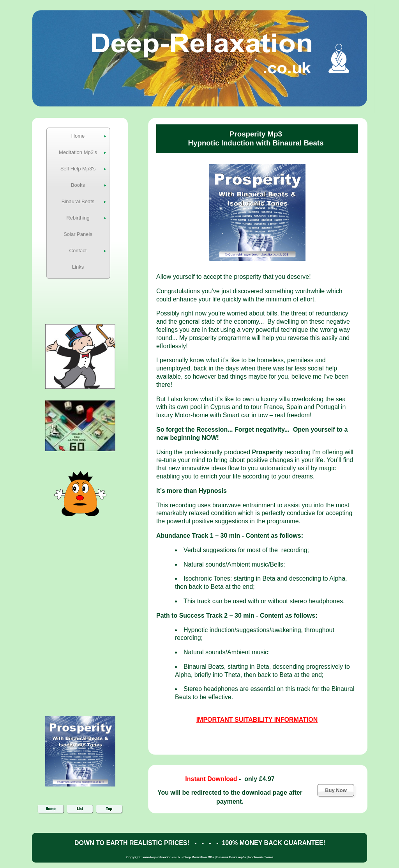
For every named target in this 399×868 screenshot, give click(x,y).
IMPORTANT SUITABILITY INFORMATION (257, 720)
